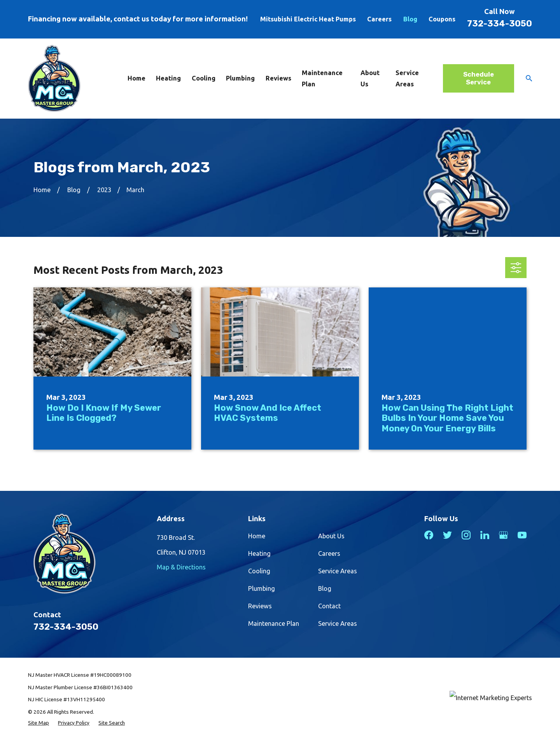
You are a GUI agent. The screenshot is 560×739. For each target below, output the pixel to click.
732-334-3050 (500, 24)
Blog (410, 19)
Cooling (259, 571)
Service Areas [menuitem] (407, 78)
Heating (259, 553)
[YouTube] (522, 535)
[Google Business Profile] (503, 535)
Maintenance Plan (274, 623)
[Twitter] (447, 535)
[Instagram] (466, 535)
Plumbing (262, 588)
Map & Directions (181, 567)
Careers (379, 19)
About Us (331, 536)
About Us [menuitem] (370, 78)
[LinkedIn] (485, 535)
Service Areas (338, 571)
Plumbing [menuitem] (240, 78)
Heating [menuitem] (168, 78)
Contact (329, 606)
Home (257, 536)
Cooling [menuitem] (204, 78)
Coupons (442, 19)
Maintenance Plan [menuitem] (322, 78)
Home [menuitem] (136, 78)
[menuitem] (38, 723)
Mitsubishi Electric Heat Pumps (308, 19)
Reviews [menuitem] (278, 78)
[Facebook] (429, 535)
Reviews (260, 606)
